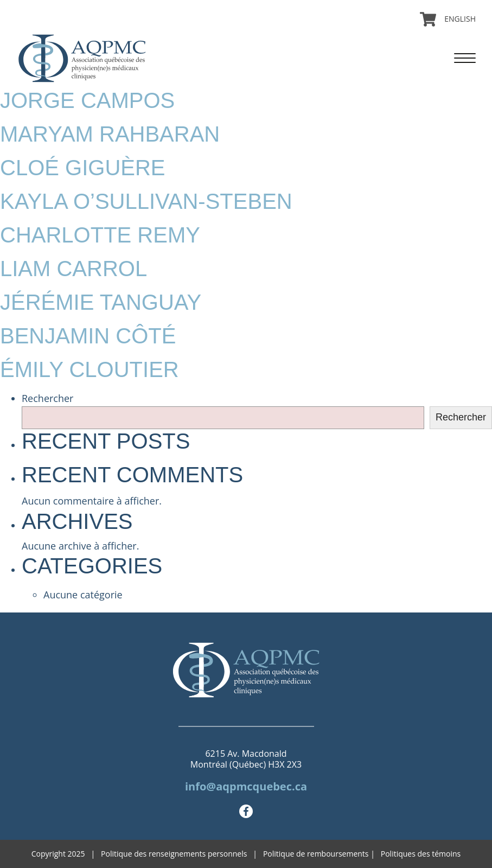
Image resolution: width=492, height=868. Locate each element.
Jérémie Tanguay (101, 302)
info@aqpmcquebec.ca (246, 786)
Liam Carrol (74, 269)
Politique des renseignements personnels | (182, 854)
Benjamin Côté (88, 336)
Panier (428, 19)
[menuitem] (456, 19)
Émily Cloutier (90, 369)
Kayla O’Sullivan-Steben (146, 201)
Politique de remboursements (316, 854)
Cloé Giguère (83, 168)
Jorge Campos (87, 100)
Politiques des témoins (421, 854)
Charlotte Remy (100, 235)
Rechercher (47, 398)
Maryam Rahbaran (110, 134)
